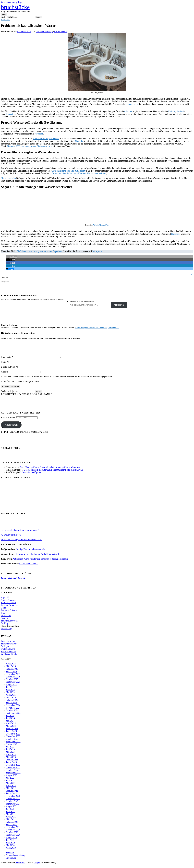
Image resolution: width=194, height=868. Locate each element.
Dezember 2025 (13, 677)
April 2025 (11, 698)
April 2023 (11, 757)
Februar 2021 (12, 825)
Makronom (6, 619)
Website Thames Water (101, 225)
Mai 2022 (10, 786)
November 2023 (13, 739)
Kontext (5, 616)
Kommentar (7, 360)
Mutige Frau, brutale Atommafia (31, 552)
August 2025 (12, 687)
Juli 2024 (10, 719)
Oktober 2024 (12, 713)
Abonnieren (119, 305)
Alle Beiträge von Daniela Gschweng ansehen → (97, 328)
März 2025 (11, 700)
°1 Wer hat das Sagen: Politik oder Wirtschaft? (22, 543)
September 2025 (13, 685)
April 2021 (11, 820)
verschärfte (133, 104)
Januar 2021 (11, 827)
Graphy (37, 866)
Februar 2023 (12, 763)
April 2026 (11, 667)
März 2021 (11, 822)
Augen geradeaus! (9, 603)
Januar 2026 (11, 674)
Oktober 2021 (12, 804)
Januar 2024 (11, 734)
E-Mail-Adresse (9, 370)
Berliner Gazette (8, 606)
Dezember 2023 (13, 737)
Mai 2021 (10, 817)
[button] (11, 257)
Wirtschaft (6, 20)
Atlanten (128, 111)
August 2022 (12, 778)
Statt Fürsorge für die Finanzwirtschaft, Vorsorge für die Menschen (50, 470)
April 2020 (11, 851)
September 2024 (13, 716)
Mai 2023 (10, 755)
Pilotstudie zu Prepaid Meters (46, 139)
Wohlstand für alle (9, 657)
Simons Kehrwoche (10, 624)
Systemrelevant (8, 652)
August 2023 (12, 747)
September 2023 (13, 744)
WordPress (20, 866)
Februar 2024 (12, 732)
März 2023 (11, 760)
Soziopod (5, 649)
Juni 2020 (10, 846)
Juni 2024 (10, 721)
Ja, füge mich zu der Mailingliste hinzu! (21, 384)
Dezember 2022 (13, 768)
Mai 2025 (10, 695)
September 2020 (13, 838)
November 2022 (13, 770)
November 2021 (13, 802)
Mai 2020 (10, 848)
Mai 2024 (10, 724)
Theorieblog (6, 631)
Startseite (10, 856)
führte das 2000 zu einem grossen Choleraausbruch (29, 146)
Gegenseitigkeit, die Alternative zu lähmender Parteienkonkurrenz (53, 473)
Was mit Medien (8, 654)
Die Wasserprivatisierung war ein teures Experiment (40, 251)
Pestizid (180, 111)
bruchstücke (15, 7)
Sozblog (5, 626)
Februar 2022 (12, 794)
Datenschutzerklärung (16, 858)
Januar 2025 (11, 706)
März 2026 (11, 669)
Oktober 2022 (12, 773)
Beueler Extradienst (10, 608)
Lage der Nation (8, 644)
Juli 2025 (10, 690)
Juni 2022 (10, 783)
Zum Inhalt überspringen (12, 2)
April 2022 (11, 789)
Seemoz (5, 621)
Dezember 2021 (13, 799)
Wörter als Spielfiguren (31, 475)
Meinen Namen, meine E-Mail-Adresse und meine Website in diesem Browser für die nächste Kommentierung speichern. (58, 380)
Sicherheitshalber (9, 647)
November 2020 (13, 833)
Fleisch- (172, 111)
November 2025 (13, 680)
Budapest (175, 234)
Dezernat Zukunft (9, 613)
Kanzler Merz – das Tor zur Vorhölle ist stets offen (38, 557)
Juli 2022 (10, 781)
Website (5, 375)
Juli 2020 (10, 843)
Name (4, 365)
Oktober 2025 (12, 682)
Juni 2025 (10, 693)
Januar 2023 (11, 765)
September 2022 (13, 776)
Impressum (11, 861)
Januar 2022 (11, 796)
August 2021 (12, 809)
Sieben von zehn (9, 178)
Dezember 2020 (13, 830)
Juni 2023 (10, 752)
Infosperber (97, 251)
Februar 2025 (12, 703)
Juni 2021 (10, 815)
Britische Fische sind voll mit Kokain (68, 171)
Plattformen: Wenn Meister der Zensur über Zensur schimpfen (40, 562)
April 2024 (11, 726)
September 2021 (13, 807)
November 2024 (13, 711)
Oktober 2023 (12, 742)
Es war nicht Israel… (29, 567)
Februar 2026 (12, 672)
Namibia (79, 141)
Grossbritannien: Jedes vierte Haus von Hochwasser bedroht (78, 173)
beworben (39, 134)
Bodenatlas (10, 114)
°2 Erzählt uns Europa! (11, 538)
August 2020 (12, 840)
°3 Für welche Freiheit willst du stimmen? (20, 533)
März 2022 (11, 791)
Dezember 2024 (13, 708)
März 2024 (11, 729)
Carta (4, 611)
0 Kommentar (61, 32)
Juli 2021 (10, 812)
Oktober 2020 (12, 835)
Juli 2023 (10, 750)
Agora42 (5, 600)
